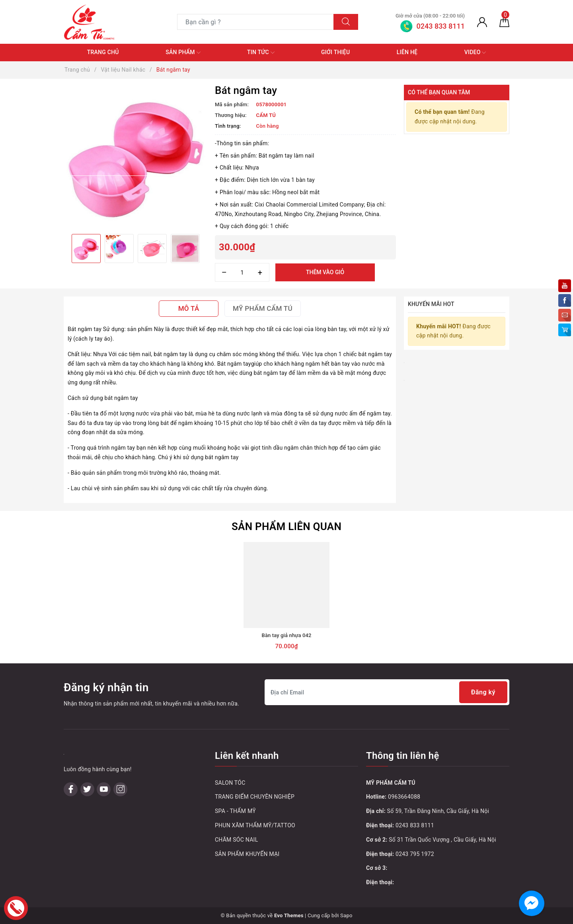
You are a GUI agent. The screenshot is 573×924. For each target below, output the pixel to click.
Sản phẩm (183, 53)
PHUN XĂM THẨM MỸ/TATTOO (255, 825)
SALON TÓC (230, 783)
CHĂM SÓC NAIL (236, 840)
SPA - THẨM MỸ (235, 811)
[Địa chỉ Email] (387, 692)
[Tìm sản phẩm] (255, 22)
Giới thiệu (335, 52)
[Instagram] (120, 789)
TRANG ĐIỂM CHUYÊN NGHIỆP (255, 797)
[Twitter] (87, 789)
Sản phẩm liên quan (286, 526)
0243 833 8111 (415, 825)
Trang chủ (103, 52)
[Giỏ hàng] (504, 22)
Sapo (346, 915)
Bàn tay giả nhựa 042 (287, 635)
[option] (135, 156)
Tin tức (261, 53)
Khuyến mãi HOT (431, 304)
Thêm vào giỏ (325, 272)
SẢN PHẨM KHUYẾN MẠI (247, 854)
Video (475, 53)
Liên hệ (407, 52)
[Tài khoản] (482, 22)
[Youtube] (104, 789)
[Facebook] (71, 789)
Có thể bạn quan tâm (439, 92)
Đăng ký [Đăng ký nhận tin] (483, 692)
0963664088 (404, 797)
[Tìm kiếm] (346, 22)
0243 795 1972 (415, 854)
